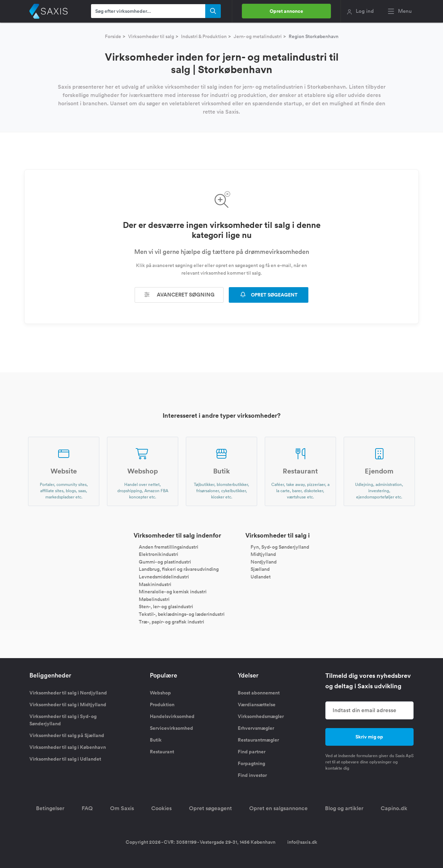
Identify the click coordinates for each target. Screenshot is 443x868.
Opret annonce (286, 11)
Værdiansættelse (257, 705)
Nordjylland (264, 561)
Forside (113, 36)
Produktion (162, 705)
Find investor (252, 775)
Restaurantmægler (258, 740)
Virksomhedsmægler (261, 716)
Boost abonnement (259, 693)
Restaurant (162, 752)
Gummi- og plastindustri (165, 561)
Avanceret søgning (179, 295)
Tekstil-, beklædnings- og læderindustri (182, 614)
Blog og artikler (344, 808)
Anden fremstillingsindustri (169, 547)
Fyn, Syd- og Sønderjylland (280, 547)
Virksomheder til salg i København (68, 747)
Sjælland (260, 569)
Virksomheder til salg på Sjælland (67, 735)
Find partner (252, 752)
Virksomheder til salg (151, 36)
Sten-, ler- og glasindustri (166, 606)
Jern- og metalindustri (258, 36)
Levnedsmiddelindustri (164, 577)
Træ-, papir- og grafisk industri (171, 621)
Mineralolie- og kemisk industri (173, 592)
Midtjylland (263, 554)
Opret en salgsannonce (278, 808)
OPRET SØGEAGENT (269, 295)
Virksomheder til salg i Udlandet (65, 759)
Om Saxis (122, 808)
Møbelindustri (154, 599)
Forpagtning (251, 763)
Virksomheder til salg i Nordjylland (68, 693)
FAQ (87, 808)
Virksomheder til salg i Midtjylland (68, 705)
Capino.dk (394, 808)
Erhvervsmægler (256, 728)
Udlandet (261, 577)
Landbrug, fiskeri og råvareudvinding (179, 569)
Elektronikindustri (159, 554)
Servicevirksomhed (171, 728)
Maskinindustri (155, 584)
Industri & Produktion (204, 36)
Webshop (160, 693)
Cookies (161, 808)
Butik (156, 740)
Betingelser (50, 808)
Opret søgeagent (210, 808)
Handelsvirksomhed (172, 716)
